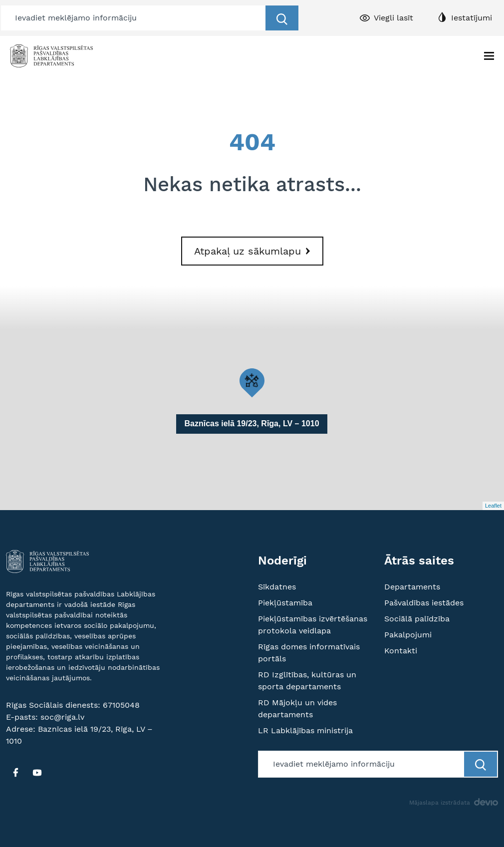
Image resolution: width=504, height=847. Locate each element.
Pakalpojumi (408, 635)
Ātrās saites (419, 561)
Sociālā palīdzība (417, 619)
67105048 (121, 705)
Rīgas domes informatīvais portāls (309, 653)
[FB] (15, 773)
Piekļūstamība (285, 603)
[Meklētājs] (134, 18)
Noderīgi (282, 561)
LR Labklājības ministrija (305, 730)
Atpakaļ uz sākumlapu (248, 251)
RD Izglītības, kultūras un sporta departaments (307, 681)
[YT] (37, 773)
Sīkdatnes (277, 587)
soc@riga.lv (62, 717)
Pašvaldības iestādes (424, 603)
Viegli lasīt (393, 18)
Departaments (412, 587)
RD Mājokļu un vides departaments (297, 708)
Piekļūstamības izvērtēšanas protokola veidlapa (313, 625)
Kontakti (401, 651)
